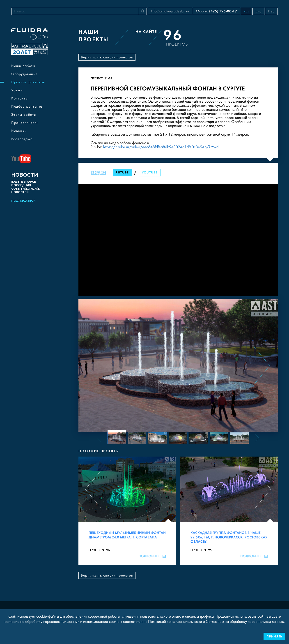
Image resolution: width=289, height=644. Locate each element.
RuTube (122, 172)
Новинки (19, 131)
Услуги (17, 90)
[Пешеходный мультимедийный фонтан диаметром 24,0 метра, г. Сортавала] (127, 511)
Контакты (20, 98)
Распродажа (22, 139)
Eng (258, 11)
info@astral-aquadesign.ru (170, 11)
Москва (216, 11)
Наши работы (23, 66)
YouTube (150, 172)
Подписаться (23, 201)
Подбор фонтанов (27, 106)
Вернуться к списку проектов (107, 57)
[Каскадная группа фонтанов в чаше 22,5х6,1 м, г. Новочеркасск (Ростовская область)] (229, 511)
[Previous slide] (94, 366)
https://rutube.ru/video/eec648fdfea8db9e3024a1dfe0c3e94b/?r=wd (161, 147)
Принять (274, 636)
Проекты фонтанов (28, 82)
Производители (25, 123)
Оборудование (24, 74)
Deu (271, 11)
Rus (246, 11)
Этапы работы (24, 115)
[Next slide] (262, 366)
